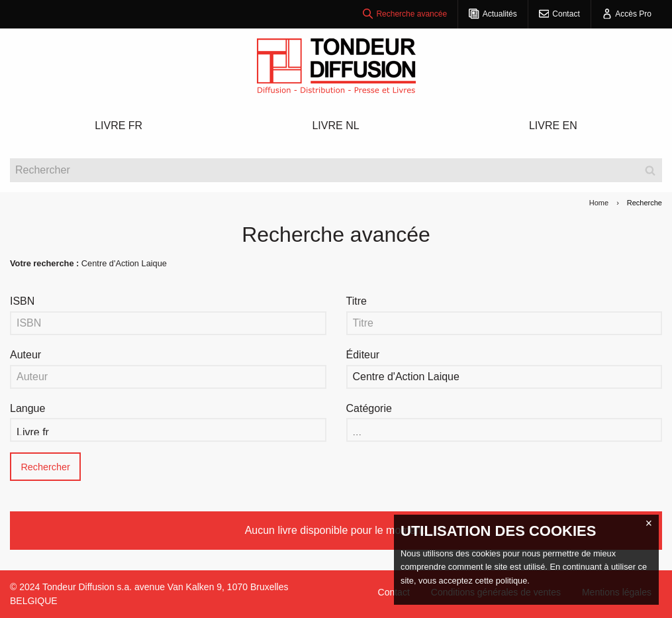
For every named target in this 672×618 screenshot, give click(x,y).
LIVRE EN (553, 126)
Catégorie (369, 408)
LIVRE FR (119, 126)
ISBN (22, 301)
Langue (27, 408)
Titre (357, 301)
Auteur (25, 355)
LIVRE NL (335, 126)
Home (599, 203)
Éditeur (363, 355)
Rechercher (45, 467)
